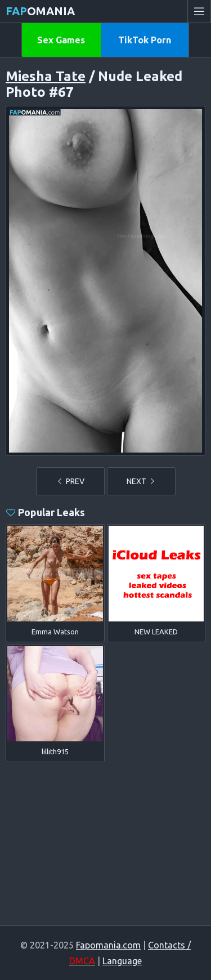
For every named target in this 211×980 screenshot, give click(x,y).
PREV (70, 481)
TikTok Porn (145, 40)
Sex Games (61, 40)
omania (40, 11)
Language (122, 961)
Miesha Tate (46, 76)
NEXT (141, 481)
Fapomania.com (108, 945)
